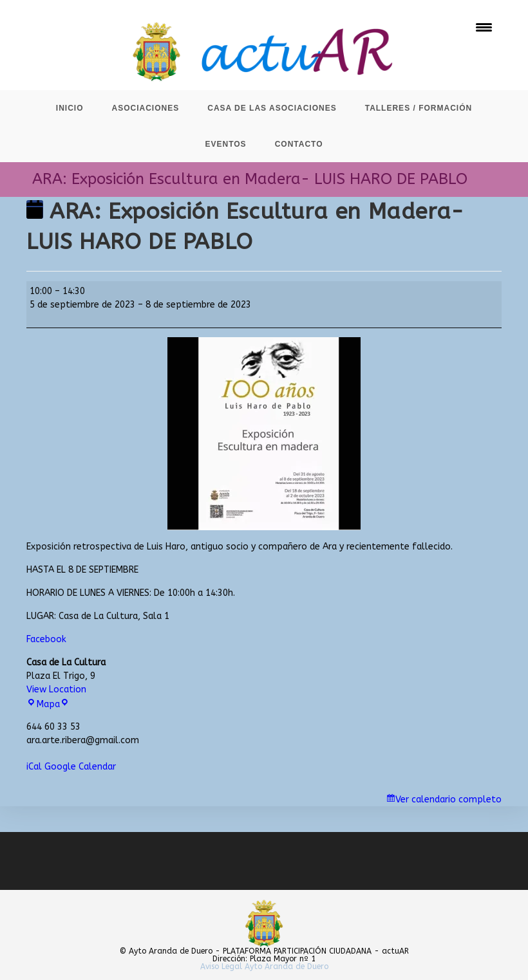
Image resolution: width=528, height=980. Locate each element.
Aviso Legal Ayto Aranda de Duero (264, 966)
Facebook (46, 639)
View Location (56, 689)
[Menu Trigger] (484, 27)
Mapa (48, 704)
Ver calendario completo (448, 800)
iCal (34, 767)
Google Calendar (80, 767)
